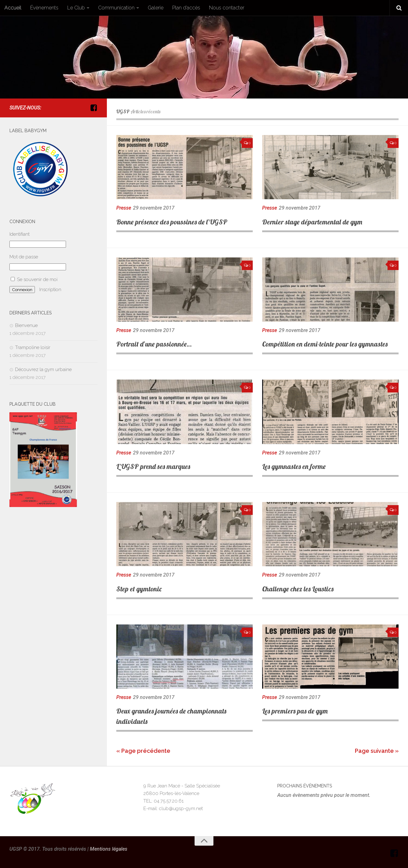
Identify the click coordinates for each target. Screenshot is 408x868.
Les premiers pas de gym (295, 711)
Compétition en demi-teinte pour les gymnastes (325, 344)
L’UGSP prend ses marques (153, 466)
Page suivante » (377, 751)
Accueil (13, 8)
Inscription (50, 290)
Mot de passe (24, 257)
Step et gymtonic (139, 589)
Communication (116, 8)
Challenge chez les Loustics (298, 589)
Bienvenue (26, 325)
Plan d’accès (186, 8)
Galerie (156, 8)
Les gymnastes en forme (294, 466)
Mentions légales (109, 849)
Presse (124, 208)
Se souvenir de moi (34, 279)
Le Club (76, 8)
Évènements (44, 8)
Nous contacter (227, 8)
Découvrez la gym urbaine (43, 369)
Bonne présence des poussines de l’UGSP (172, 222)
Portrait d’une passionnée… (154, 344)
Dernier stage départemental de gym (312, 222)
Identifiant (19, 234)
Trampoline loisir (33, 347)
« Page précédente (143, 751)
